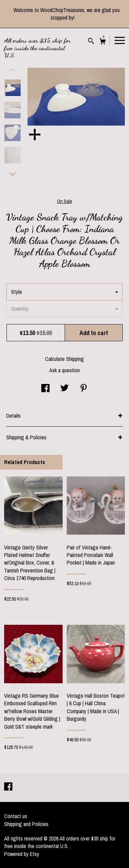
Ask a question (64, 370)
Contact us (16, 816)
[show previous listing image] (12, 70)
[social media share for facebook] (45, 389)
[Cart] (103, 42)
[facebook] (8, 787)
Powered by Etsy (22, 854)
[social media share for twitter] (64, 389)
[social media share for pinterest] (84, 389)
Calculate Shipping (64, 359)
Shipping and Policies (26, 824)
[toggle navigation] (120, 40)
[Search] (91, 42)
